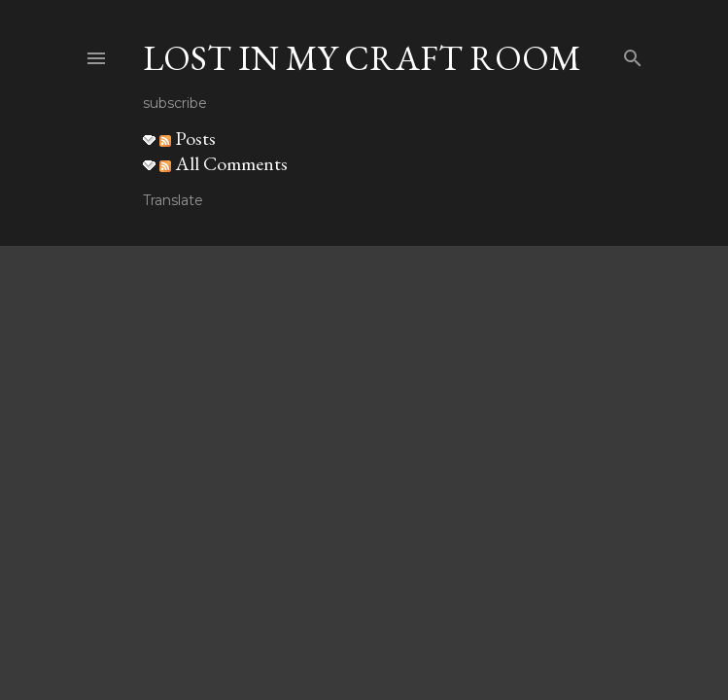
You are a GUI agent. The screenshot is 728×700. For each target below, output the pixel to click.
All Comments (224, 163)
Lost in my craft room (362, 58)
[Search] (633, 54)
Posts (188, 138)
